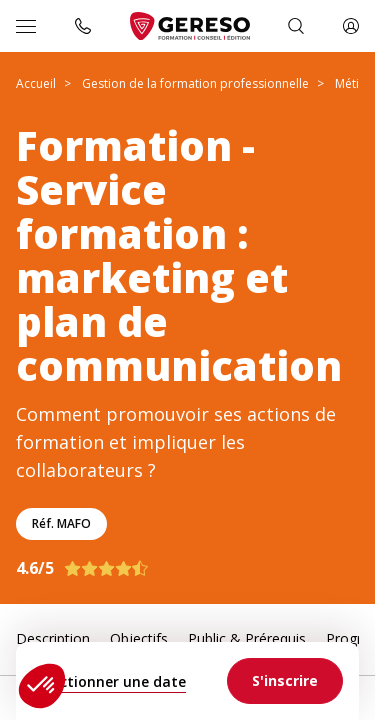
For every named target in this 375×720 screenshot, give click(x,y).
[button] (42, 686)
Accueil (36, 83)
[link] (285, 681)
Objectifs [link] (139, 638)
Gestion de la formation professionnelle (195, 83)
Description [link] (53, 638)
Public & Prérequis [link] (247, 638)
